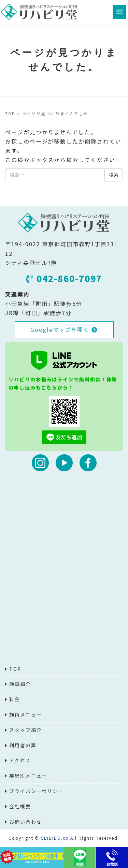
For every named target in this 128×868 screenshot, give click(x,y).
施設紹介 (20, 684)
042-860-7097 (64, 278)
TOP (10, 113)
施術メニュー (26, 715)
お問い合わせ (26, 822)
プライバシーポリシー (36, 791)
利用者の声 (23, 745)
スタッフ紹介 (26, 730)
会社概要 (20, 806)
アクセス (20, 760)
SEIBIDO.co (55, 838)
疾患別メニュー (28, 776)
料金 (15, 699)
